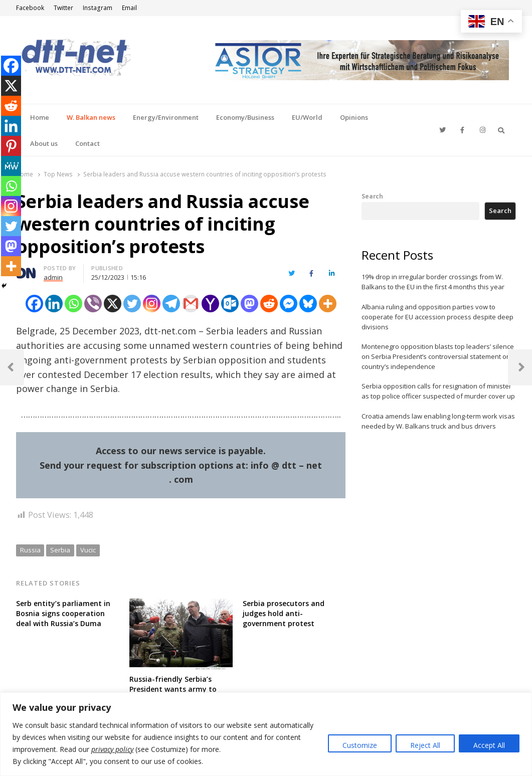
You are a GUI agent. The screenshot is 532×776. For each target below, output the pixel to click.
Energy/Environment (166, 117)
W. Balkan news (91, 117)
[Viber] (93, 304)
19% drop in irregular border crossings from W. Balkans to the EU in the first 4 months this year (433, 282)
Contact (87, 143)
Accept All (489, 745)
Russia (30, 550)
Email (129, 8)
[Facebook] (34, 304)
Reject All (425, 745)
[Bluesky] (308, 304)
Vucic (88, 550)
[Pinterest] (11, 146)
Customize (360, 745)
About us (44, 143)
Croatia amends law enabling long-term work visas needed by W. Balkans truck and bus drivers (438, 421)
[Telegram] (171, 304)
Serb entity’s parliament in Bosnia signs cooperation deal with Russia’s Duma (63, 613)
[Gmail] (191, 304)
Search (372, 196)
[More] (328, 304)
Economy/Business (245, 117)
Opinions (354, 117)
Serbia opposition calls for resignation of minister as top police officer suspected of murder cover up (438, 391)
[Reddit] (269, 304)
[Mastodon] (249, 304)
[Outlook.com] (230, 304)
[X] (113, 304)
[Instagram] (152, 304)
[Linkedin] (54, 304)
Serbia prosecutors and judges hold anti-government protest (284, 613)
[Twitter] (132, 304)
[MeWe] (11, 166)
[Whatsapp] (73, 304)
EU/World (307, 117)
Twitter (63, 8)
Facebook (30, 8)
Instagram (98, 8)
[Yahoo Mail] (210, 304)
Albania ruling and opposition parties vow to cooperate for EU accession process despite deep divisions (437, 317)
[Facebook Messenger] (289, 304)
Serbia (60, 550)
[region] (266, 734)
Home (40, 117)
